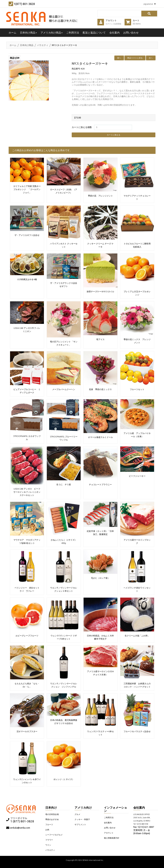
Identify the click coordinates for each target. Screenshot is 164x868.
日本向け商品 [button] (28, 33)
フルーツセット (137, 389)
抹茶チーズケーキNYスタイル (100, 291)
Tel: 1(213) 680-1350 (141, 823)
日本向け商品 (27, 45)
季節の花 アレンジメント (100, 195)
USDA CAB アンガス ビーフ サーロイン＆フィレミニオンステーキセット (28, 491)
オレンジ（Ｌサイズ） (64, 779)
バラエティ (43, 45)
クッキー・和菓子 (82, 819)
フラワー (49, 839)
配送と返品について (94, 33)
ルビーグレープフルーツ (27, 635)
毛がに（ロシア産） (101, 577)
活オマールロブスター (27, 731)
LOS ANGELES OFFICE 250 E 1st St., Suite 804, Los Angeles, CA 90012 (142, 817)
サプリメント (80, 824)
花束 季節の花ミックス (100, 389)
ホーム (13, 45)
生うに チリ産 (64, 484)
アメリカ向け (83, 807)
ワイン (48, 844)
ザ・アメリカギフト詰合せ (27, 235)
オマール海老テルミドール (100, 437)
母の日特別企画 (52, 814)
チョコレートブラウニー (100, 484)
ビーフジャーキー (137, 476)
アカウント (109, 832)
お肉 (47, 829)
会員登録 (118, 24)
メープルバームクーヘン (64, 389)
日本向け (51, 807)
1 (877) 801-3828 (22, 821)
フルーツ (49, 824)
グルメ (77, 814)
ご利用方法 (73, 33)
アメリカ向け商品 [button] (52, 33)
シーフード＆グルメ (54, 834)
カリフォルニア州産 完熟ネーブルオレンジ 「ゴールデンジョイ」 (27, 189)
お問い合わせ (131, 33)
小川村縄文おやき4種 (27, 279)
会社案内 (114, 33)
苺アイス (100, 339)
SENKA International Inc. (93, 860)
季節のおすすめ (52, 819)
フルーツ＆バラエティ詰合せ (137, 731)
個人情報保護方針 (112, 837)
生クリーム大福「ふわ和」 (137, 635)
